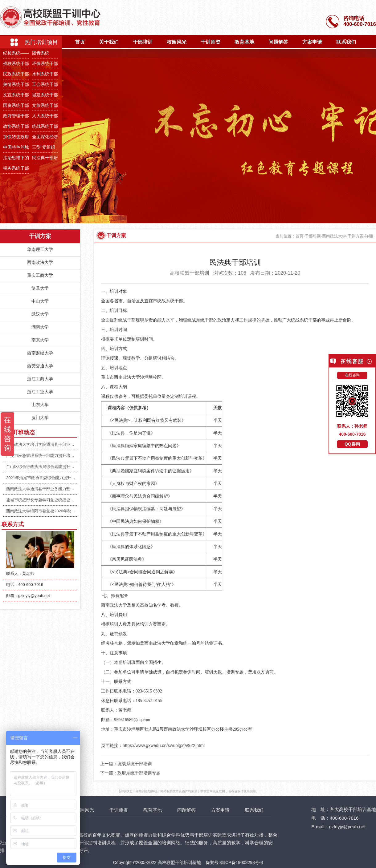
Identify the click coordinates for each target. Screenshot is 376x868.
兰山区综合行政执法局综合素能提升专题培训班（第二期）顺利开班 (66, 467)
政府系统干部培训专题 (139, 773)
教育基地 (244, 42)
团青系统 (41, 53)
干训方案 (116, 235)
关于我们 (109, 42)
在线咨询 (352, 375)
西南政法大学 (40, 262)
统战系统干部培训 (135, 764)
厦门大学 (40, 418)
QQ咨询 (352, 444)
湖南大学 (40, 327)
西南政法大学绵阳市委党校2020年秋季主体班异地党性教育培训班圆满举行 (73, 511)
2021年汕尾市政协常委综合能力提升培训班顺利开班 (53, 478)
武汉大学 (40, 314)
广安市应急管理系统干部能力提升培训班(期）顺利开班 (55, 456)
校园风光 (177, 42)
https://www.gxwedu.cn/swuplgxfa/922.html (164, 745)
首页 (80, 42)
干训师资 (210, 42)
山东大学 (40, 405)
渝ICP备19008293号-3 (241, 862)
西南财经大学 (40, 353)
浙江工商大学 (40, 379)
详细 (369, 236)
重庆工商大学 (40, 275)
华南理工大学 (40, 249)
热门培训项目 (41, 42)
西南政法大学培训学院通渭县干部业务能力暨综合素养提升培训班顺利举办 (72, 444)
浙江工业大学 (40, 392)
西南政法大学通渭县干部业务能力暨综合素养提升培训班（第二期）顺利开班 (74, 489)
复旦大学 (40, 288)
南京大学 (40, 340)
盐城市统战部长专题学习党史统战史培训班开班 (48, 500)
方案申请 (312, 42)
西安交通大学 (40, 366)
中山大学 (40, 301)
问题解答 (278, 42)
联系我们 (346, 42)
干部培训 (143, 42)
